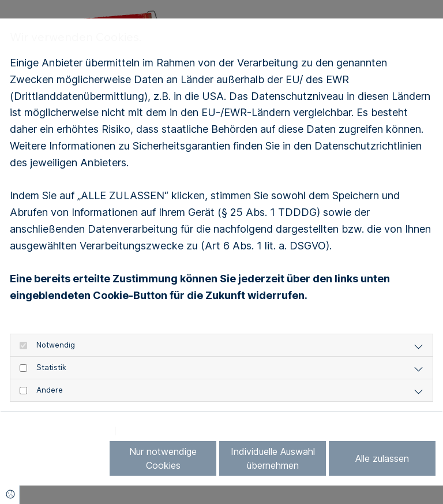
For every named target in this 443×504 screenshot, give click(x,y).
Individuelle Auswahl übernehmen (273, 458)
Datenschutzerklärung (59, 431)
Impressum (147, 431)
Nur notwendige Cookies (163, 458)
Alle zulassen (382, 458)
